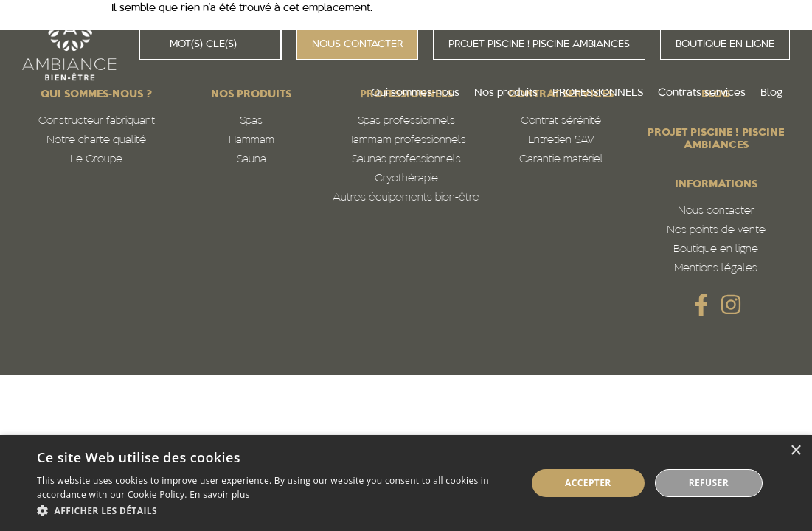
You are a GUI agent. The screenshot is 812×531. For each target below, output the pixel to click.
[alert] (406, 483)
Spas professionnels (406, 121)
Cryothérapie (406, 179)
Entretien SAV (561, 140)
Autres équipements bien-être (406, 198)
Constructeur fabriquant (97, 121)
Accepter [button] (588, 483)
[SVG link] (701, 305)
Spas (251, 121)
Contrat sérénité (561, 121)
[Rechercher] (155, 44)
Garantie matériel (561, 160)
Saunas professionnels (406, 160)
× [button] (795, 451)
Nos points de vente (716, 230)
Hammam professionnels (406, 140)
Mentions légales (716, 269)
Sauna (251, 160)
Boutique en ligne (716, 250)
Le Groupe (96, 160)
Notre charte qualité (96, 140)
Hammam (251, 140)
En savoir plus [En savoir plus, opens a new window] (219, 494)
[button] (274, 511)
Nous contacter (716, 211)
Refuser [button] (709, 483)
